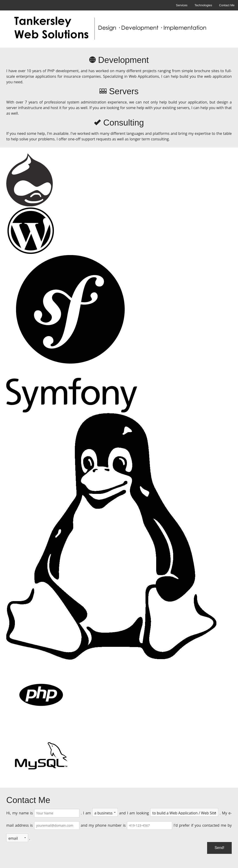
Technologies (203, 5)
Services (182, 5)
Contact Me (227, 5)
